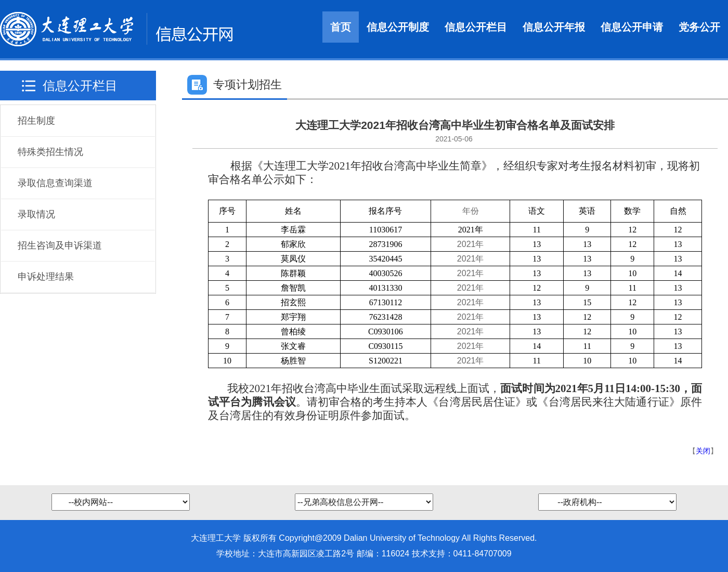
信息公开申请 (632, 27)
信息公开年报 (554, 27)
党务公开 (699, 27)
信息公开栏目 (476, 27)
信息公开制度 (398, 27)
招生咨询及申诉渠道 (60, 245)
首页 (341, 27)
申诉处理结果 (46, 277)
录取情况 (36, 214)
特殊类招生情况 (50, 152)
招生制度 (36, 121)
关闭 (703, 451)
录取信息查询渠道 (55, 183)
